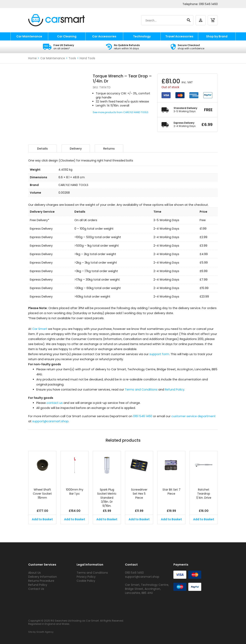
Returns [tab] (109, 149)
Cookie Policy (86, 581)
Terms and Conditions (141, 390)
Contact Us (36, 589)
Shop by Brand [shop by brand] (217, 36)
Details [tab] (42, 149)
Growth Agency (45, 632)
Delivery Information (43, 577)
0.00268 (64, 193)
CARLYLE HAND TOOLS (73, 185)
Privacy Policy (86, 577)
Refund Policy (175, 390)
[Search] (163, 20)
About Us (34, 573)
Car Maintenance (53, 58)
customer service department (193, 416)
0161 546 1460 (208, 4)
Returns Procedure (41, 581)
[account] (201, 20)
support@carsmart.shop (50, 421)
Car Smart (40, 329)
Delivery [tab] (76, 149)
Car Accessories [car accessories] (104, 36)
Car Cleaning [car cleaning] (67, 36)
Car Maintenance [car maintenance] (29, 36)
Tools (72, 58)
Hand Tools (87, 58)
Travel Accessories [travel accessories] (179, 36)
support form (159, 354)
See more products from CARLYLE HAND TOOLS (121, 112)
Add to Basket (42, 519)
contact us (55, 403)
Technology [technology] (142, 36)
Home (32, 58)
